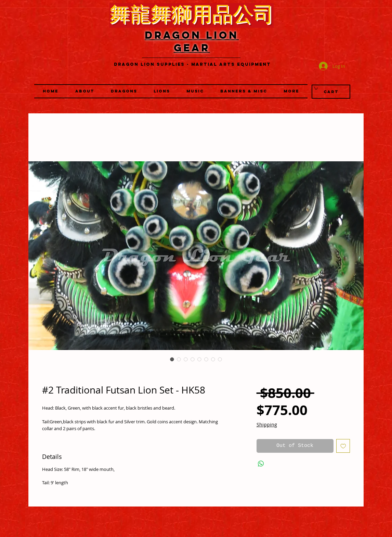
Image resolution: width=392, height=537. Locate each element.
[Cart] (331, 92)
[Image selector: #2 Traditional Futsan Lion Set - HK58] (172, 359)
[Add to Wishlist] (343, 446)
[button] (162, 91)
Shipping (267, 424)
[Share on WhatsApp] (261, 464)
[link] (316, 88)
